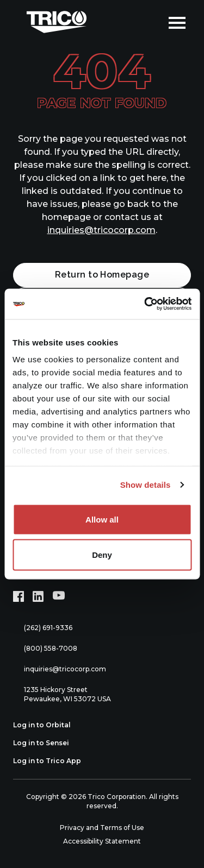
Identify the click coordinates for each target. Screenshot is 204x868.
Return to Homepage (102, 275)
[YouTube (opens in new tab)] (59, 596)
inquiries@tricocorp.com (101, 230)
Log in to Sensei (47, 743)
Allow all (102, 519)
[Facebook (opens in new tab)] (18, 596)
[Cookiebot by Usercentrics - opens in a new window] (145, 304)
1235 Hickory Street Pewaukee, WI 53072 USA (62, 694)
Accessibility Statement (102, 841)
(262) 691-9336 (43, 628)
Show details (146, 485)
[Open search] (152, 22)
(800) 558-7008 (45, 649)
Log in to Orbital (48, 725)
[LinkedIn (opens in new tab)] (38, 596)
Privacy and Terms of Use (102, 828)
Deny (102, 555)
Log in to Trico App (53, 761)
